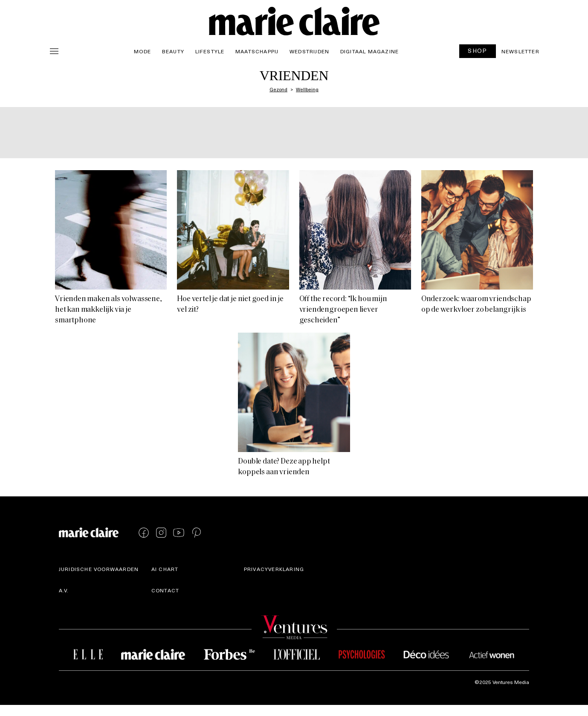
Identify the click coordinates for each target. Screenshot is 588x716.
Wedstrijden (309, 51)
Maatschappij (257, 51)
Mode (142, 51)
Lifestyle (210, 51)
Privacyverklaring (274, 569)
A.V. (64, 590)
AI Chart (165, 569)
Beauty (173, 51)
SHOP (478, 51)
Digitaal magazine (369, 51)
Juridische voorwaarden (99, 569)
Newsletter (520, 51)
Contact (165, 590)
